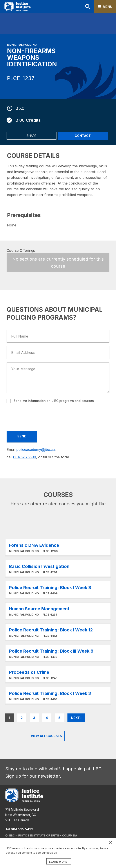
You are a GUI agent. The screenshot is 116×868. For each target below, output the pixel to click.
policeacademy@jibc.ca (35, 450)
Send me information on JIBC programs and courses (53, 401)
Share (32, 136)
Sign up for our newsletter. (33, 776)
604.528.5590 (25, 457)
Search (88, 7)
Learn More (58, 547)
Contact (83, 136)
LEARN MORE (58, 862)
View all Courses (46, 736)
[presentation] (40, 416)
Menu (108, 7)
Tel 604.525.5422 (19, 829)
